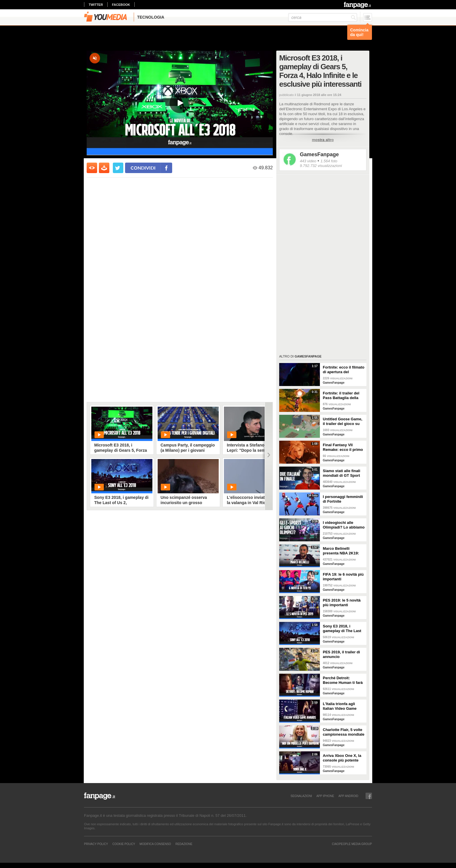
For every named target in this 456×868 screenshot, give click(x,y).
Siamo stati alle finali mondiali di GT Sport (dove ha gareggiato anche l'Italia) (342, 473)
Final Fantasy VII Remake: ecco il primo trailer (343, 447)
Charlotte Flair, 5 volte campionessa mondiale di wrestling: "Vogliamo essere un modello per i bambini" (344, 732)
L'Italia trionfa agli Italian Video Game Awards (340, 706)
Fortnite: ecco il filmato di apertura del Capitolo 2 (344, 370)
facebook (121, 5)
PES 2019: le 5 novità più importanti (342, 603)
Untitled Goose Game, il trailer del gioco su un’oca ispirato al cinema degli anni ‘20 (343, 421)
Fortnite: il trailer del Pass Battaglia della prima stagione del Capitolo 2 (341, 396)
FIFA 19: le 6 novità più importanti (343, 577)
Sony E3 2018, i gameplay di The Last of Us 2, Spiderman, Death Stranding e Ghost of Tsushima (342, 629)
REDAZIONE (184, 844)
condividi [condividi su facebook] (143, 168)
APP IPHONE (325, 796)
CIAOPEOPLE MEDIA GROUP (352, 844)
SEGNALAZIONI (301, 796)
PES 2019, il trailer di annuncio (341, 654)
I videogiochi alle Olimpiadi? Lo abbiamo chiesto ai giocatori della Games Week (344, 525)
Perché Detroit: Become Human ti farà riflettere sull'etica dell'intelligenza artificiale (343, 680)
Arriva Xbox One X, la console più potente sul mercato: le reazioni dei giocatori (344, 758)
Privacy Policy (96, 844)
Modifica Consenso (155, 844)
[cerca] (323, 17)
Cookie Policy (124, 844)
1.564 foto (329, 161)
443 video (308, 161)
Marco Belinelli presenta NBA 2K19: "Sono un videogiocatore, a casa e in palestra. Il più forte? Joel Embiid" (343, 551)
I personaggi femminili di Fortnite (343, 499)
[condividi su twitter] (118, 168)
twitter (96, 5)
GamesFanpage (319, 154)
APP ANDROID (348, 796)
